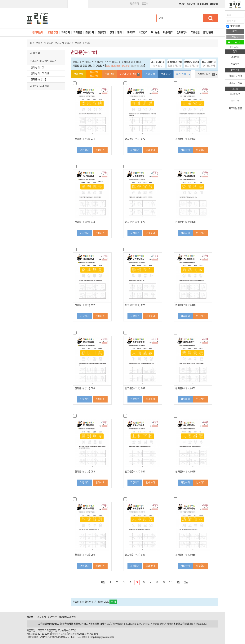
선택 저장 (150, 74)
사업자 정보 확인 (59, 634)
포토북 (145, 4)
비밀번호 (231, 21)
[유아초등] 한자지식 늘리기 (57, 43)
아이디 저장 (233, 26)
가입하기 (235, 37)
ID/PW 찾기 (235, 47)
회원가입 (191, 4)
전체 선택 (79, 74)
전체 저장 (166, 74)
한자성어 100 (38, 68)
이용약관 (52, 617)
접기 (222, 24)
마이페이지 (203, 4)
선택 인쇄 (109, 74)
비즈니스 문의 (130, 624)
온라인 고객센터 (181, 624)
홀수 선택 (94, 72)
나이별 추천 (52, 32)
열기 (222, 16)
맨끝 (186, 582)
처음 (103, 582)
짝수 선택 (94, 76)
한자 (38, 43)
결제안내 (214, 4)
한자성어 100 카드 (40, 74)
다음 (178, 582)
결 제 (113, 602)
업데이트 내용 (138, 66)
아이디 (230, 15)
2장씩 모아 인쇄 (130, 74)
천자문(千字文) (38, 79)
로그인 (182, 4)
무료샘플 (195, 32)
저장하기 (85, 150)
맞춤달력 (134, 4)
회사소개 (42, 617)
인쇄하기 (100, 150)
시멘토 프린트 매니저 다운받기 (89, 66)
